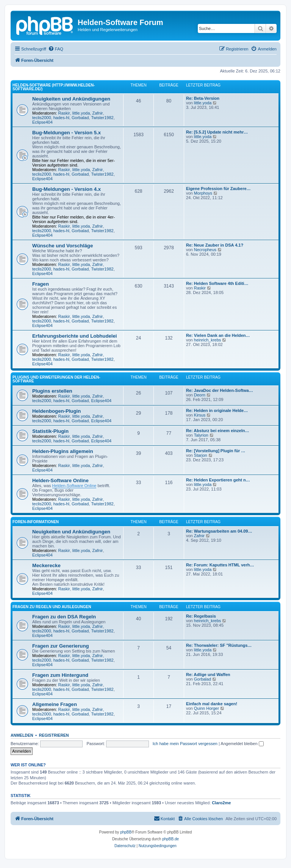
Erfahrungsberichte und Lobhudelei (74, 336)
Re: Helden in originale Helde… (217, 410)
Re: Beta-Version (203, 98)
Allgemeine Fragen (55, 704)
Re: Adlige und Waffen (208, 675)
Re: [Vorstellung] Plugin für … (216, 451)
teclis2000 (42, 118)
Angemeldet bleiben (242, 744)
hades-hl (61, 118)
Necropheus (205, 250)
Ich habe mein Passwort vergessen (185, 744)
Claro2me (221, 803)
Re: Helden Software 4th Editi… (217, 283)
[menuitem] (56, 49)
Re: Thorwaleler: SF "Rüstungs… (219, 645)
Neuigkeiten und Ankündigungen (71, 99)
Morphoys (203, 193)
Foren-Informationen (36, 522)
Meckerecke (46, 565)
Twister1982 (102, 118)
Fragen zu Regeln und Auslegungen (52, 607)
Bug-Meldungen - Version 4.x (66, 189)
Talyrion (201, 435)
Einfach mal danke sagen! (212, 704)
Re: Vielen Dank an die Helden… (218, 335)
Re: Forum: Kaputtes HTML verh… (220, 565)
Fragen (41, 284)
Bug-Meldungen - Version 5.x (66, 133)
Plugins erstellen (52, 391)
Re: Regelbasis (201, 616)
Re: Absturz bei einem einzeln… (217, 431)
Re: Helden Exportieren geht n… (218, 480)
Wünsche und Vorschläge (63, 246)
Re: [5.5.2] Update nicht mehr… (217, 132)
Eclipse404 (42, 122)
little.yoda (81, 113)
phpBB (126, 832)
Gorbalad (80, 118)
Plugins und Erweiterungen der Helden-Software (56, 379)
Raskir (64, 113)
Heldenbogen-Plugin (56, 411)
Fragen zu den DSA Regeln (64, 617)
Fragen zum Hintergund (60, 675)
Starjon (201, 455)
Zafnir (97, 113)
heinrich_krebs (208, 340)
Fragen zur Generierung (61, 646)
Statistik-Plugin (50, 431)
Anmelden (22, 735)
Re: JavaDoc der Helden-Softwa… (220, 390)
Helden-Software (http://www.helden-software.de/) (54, 87)
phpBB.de (171, 839)
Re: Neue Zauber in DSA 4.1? (215, 245)
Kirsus (200, 415)
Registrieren (54, 735)
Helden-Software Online (60, 480)
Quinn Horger (207, 708)
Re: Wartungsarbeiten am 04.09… (219, 531)
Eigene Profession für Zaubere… (218, 189)
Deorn (200, 395)
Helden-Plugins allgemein (63, 451)
